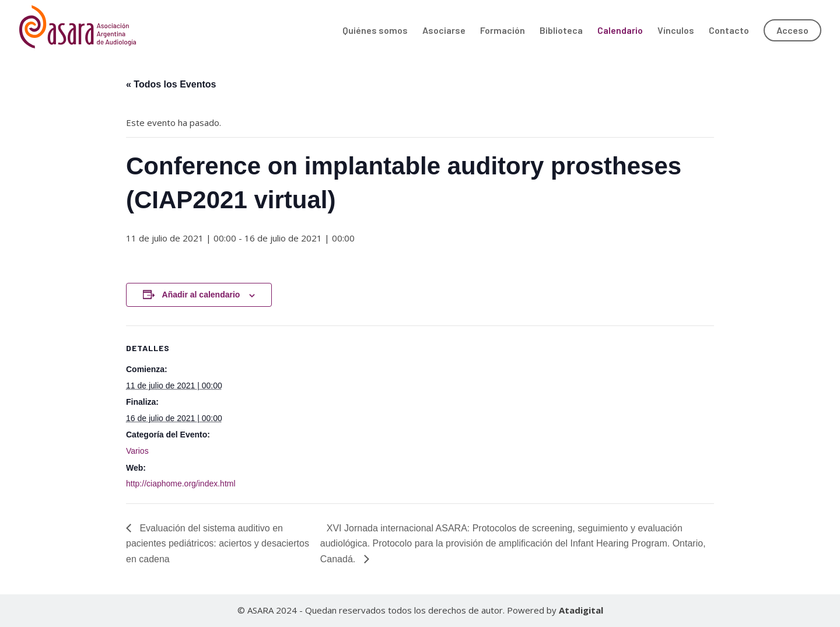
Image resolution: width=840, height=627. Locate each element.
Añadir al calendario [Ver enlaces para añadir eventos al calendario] (201, 295)
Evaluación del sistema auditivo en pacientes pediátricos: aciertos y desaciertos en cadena (218, 544)
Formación (503, 31)
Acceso (792, 30)
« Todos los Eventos (171, 84)
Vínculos (676, 31)
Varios (137, 451)
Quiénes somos (375, 31)
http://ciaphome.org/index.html (181, 484)
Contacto (729, 31)
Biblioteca (561, 31)
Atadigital (581, 610)
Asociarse (444, 31)
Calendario (620, 31)
